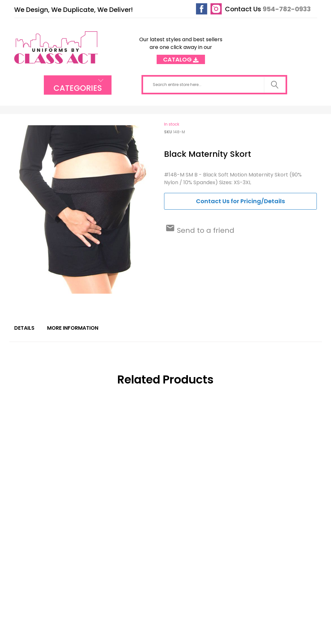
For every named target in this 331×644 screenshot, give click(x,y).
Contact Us (243, 9)
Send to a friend (205, 230)
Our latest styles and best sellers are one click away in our (181, 47)
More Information (73, 328)
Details (24, 328)
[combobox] (214, 85)
